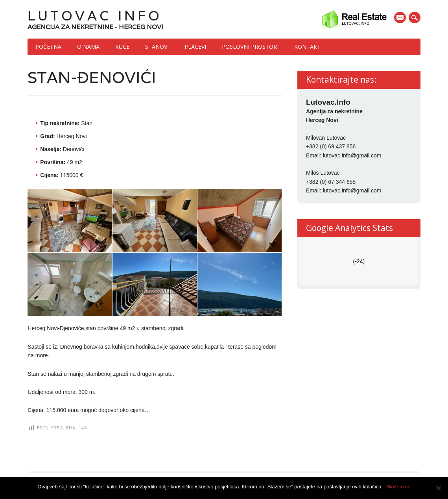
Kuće (122, 47)
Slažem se (399, 487)
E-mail (401, 18)
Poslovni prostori (250, 47)
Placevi (195, 47)
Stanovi (157, 47)
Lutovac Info (95, 16)
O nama (88, 47)
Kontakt (307, 47)
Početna (48, 47)
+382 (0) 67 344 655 (331, 182)
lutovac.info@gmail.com (352, 155)
